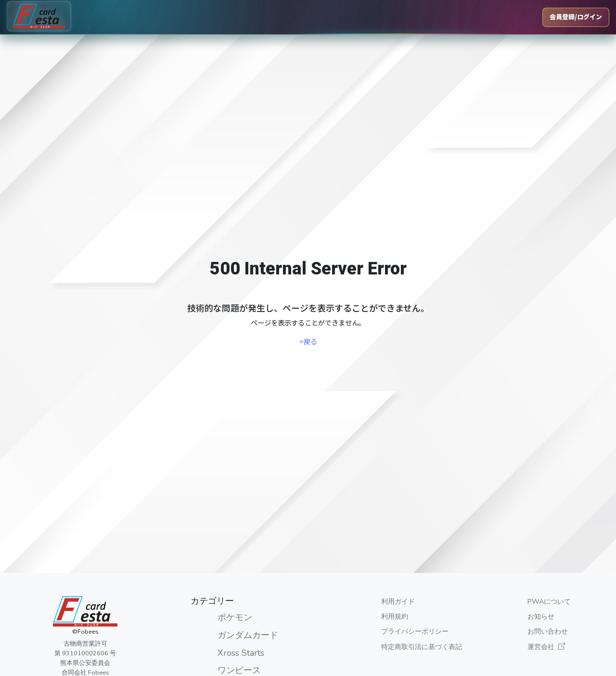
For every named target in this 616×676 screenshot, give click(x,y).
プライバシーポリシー (415, 631)
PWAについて (549, 601)
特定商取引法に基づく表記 (422, 647)
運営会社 (546, 647)
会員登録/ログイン (576, 17)
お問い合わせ (548, 631)
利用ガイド (398, 601)
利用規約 (395, 616)
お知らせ (541, 616)
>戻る (308, 341)
